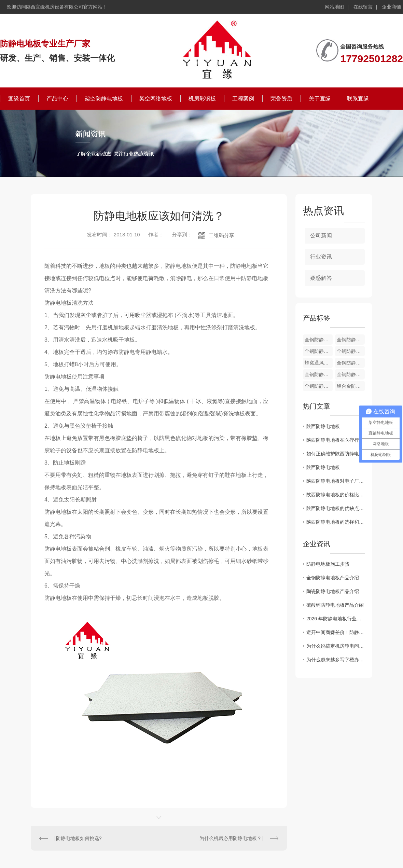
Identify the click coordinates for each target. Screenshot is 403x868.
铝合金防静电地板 (351, 386)
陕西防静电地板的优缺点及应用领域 (336, 508)
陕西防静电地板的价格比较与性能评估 (336, 495)
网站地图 (334, 7)
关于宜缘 (320, 99)
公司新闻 (321, 236)
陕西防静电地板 (323, 426)
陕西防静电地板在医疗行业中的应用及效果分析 (336, 440)
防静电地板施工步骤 (328, 564)
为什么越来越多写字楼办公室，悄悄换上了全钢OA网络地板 (336, 660)
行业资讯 (321, 257)
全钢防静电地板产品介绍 (333, 578)
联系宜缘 (358, 99)
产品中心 (57, 99)
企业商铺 (391, 7)
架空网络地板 (156, 99)
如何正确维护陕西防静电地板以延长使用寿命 (336, 454)
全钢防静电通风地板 (351, 340)
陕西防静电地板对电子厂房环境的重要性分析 (336, 481)
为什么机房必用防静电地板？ (231, 838)
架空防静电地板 (104, 99)
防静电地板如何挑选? (79, 838)
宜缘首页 (19, 99)
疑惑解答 (321, 278)
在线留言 (363, 7)
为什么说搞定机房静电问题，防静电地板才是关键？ (336, 646)
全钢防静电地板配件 (319, 340)
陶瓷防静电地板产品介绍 (333, 591)
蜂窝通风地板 (319, 363)
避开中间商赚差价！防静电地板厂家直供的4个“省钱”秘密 (336, 632)
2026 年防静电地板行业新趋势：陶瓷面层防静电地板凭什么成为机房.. (336, 619)
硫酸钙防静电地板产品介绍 (335, 605)
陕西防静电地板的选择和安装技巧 (336, 522)
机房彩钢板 (202, 99)
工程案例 (243, 99)
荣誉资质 (281, 99)
